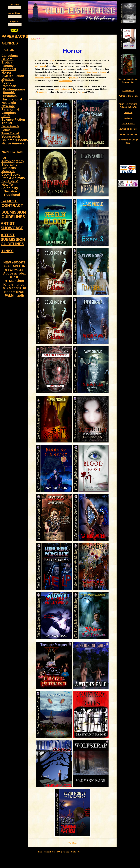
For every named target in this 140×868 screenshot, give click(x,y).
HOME (34, 39)
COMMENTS (128, 91)
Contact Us (75, 852)
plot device (74, 78)
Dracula (81, 92)
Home (40, 852)
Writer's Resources (128, 134)
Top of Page (73, 843)
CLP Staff (128, 113)
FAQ (59, 852)
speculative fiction (42, 78)
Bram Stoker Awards (64, 89)
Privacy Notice (50, 852)
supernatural (40, 66)
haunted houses (65, 81)
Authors (128, 118)
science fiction (92, 72)
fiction (52, 60)
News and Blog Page (128, 129)
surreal (65, 69)
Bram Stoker (42, 92)
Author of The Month (128, 96)
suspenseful (87, 69)
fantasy (103, 72)
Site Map (66, 852)
